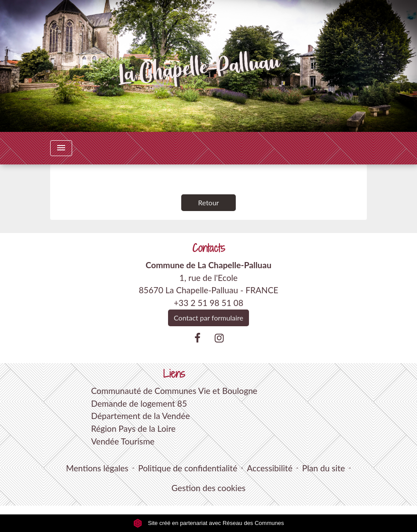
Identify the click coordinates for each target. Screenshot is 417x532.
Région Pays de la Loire (133, 428)
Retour (208, 202)
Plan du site (324, 468)
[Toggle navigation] (61, 148)
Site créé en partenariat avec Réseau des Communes (209, 523)
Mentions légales (97, 468)
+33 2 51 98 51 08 (208, 303)
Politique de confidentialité (188, 468)
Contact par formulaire (208, 318)
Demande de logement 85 (139, 403)
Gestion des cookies (208, 488)
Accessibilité (270, 468)
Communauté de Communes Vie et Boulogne (174, 391)
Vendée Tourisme (123, 441)
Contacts (209, 248)
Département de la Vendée (141, 416)
